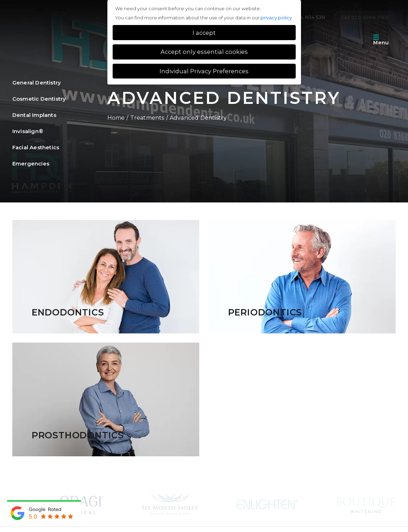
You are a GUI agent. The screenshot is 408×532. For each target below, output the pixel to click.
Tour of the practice (333, 40)
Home (116, 118)
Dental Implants (34, 115)
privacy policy (276, 18)
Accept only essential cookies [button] (204, 52)
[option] (82, 504)
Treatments (147, 118)
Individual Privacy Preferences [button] (204, 71)
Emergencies (31, 163)
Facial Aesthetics (36, 147)
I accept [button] (204, 33)
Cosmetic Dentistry (39, 98)
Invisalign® (28, 131)
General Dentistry (37, 82)
